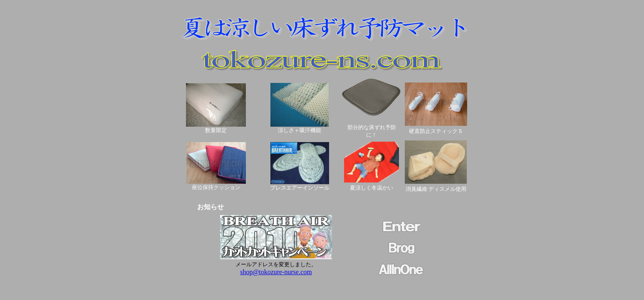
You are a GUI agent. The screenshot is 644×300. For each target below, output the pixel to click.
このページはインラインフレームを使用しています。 (276, 252)
